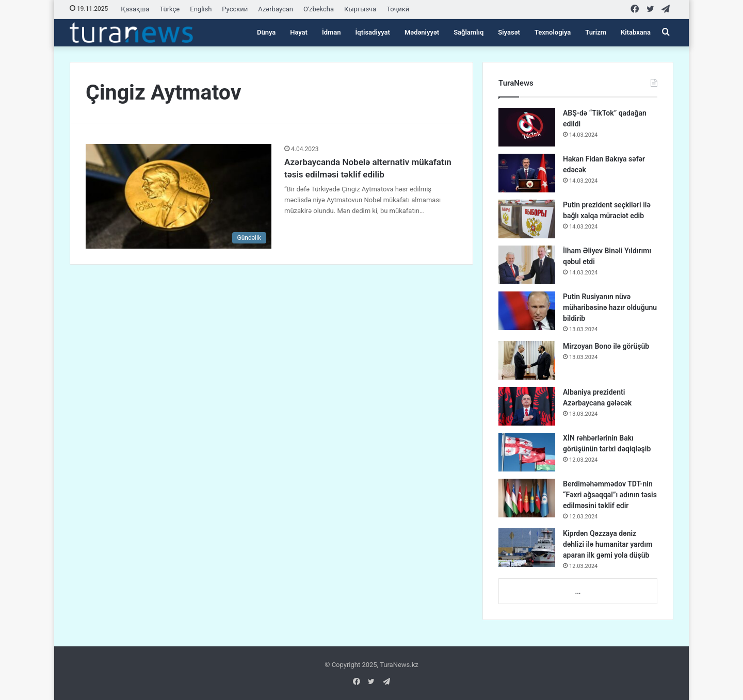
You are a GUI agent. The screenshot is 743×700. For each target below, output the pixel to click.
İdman (332, 32)
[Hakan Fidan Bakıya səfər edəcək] (527, 173)
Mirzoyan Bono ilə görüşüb (606, 346)
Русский (235, 9)
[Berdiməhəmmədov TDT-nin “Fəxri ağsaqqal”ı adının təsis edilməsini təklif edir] (527, 498)
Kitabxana (636, 32)
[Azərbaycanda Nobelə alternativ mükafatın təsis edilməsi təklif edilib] (179, 196)
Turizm (596, 32)
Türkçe (169, 9)
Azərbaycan (276, 9)
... (578, 591)
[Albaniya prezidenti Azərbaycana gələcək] (527, 406)
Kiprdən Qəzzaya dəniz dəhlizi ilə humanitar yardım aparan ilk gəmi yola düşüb (608, 544)
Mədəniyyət (422, 32)
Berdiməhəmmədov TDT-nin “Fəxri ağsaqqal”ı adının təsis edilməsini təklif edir (610, 495)
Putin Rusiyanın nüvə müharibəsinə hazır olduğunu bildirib (610, 307)
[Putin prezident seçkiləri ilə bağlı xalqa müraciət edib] (527, 219)
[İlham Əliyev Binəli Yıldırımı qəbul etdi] (527, 265)
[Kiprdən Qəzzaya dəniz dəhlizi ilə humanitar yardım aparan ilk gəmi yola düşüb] (527, 548)
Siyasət (509, 32)
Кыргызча (360, 9)
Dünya (266, 32)
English (201, 9)
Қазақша (135, 9)
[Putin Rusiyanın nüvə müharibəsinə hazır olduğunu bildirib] (527, 311)
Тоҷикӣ (398, 9)
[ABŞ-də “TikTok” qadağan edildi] (527, 127)
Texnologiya (553, 32)
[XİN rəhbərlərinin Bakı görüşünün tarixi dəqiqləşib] (527, 452)
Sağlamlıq (469, 32)
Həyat (299, 32)
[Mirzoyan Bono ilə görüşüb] (527, 360)
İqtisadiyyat (373, 32)
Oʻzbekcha (319, 9)
